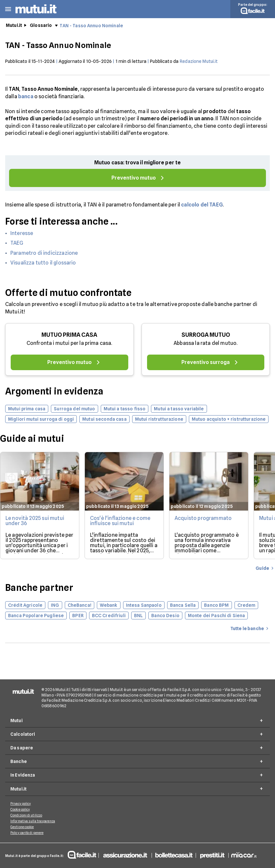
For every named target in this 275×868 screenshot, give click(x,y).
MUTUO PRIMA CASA (69, 335)
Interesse (22, 233)
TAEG (17, 243)
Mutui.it (14, 25)
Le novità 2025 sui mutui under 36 (35, 521)
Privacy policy (21, 803)
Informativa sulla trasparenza (33, 821)
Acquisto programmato (203, 518)
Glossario (41, 25)
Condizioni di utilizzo (26, 815)
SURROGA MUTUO (206, 335)
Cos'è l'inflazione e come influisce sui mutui (120, 521)
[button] (8, 9)
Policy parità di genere (27, 833)
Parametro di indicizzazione (44, 253)
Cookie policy (20, 809)
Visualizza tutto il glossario (43, 263)
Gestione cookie (22, 827)
